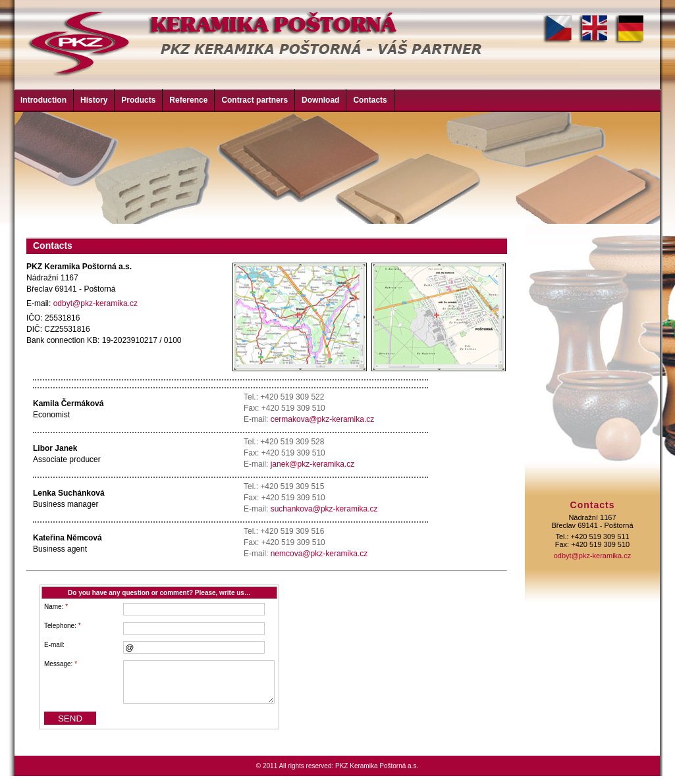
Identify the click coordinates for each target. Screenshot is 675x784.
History (94, 100)
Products (138, 100)
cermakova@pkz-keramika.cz (323, 419)
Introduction (43, 100)
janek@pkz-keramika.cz (313, 464)
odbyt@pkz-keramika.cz (95, 303)
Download (320, 100)
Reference (188, 100)
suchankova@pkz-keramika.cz (324, 509)
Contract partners (255, 100)
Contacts (370, 100)
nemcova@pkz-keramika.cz (319, 554)
